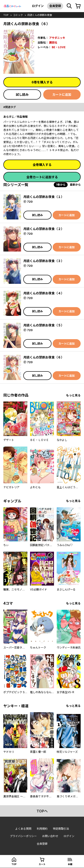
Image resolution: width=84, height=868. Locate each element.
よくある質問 (23, 829)
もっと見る (73, 395)
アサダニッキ (57, 38)
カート (42, 864)
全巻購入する (42, 165)
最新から (75, 185)
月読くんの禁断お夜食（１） (44, 197)
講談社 (53, 42)
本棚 (70, 864)
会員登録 (55, 6)
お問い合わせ (50, 836)
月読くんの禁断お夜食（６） (44, 357)
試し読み (22, 94)
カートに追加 (62, 94)
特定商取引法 (61, 829)
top (6, 15)
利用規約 (42, 829)
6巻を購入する (42, 82)
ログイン (38, 6)
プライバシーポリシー (23, 836)
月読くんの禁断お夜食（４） (44, 293)
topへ (42, 811)
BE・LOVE (59, 47)
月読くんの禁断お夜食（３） (44, 261)
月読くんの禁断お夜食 (40, 15)
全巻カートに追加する (42, 177)
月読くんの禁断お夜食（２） (44, 229)
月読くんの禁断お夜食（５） (44, 325)
